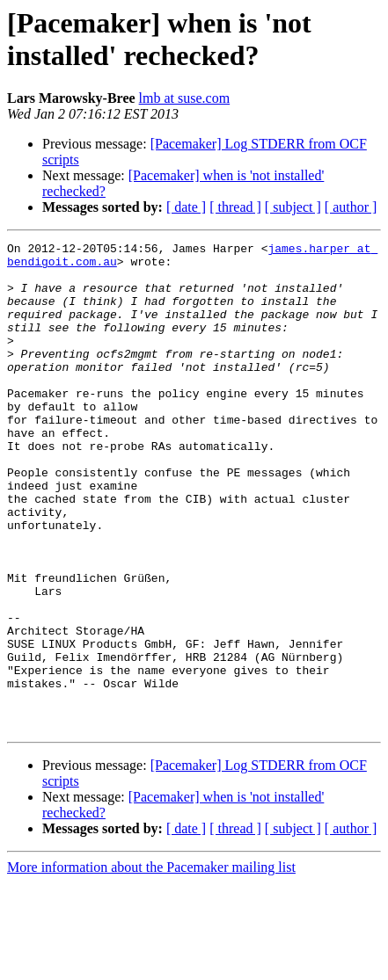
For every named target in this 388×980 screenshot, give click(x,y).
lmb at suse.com (185, 98)
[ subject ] (293, 207)
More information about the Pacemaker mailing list (151, 965)
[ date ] (186, 207)
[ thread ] (235, 207)
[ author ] (351, 207)
